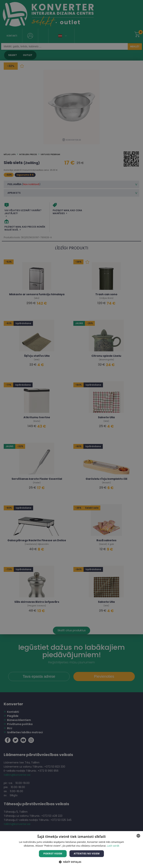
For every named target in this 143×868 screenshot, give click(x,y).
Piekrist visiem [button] (53, 854)
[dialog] (71, 434)
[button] (71, 862)
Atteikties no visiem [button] (87, 854)
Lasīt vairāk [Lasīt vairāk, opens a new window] (113, 846)
